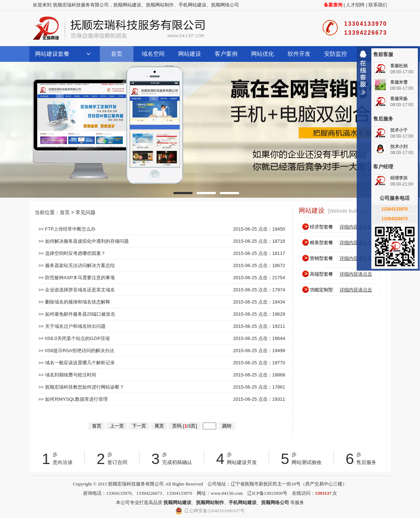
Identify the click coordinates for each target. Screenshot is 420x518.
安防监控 (336, 54)
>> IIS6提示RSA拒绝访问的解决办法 (76, 351)
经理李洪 (399, 178)
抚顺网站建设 (127, 5)
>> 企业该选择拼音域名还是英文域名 (77, 290)
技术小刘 (399, 147)
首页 (117, 54)
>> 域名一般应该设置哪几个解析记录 (77, 363)
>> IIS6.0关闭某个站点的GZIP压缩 (74, 338)
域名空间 (153, 54)
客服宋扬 (399, 99)
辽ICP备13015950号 (267, 493)
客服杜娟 (399, 66)
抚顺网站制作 (160, 5)
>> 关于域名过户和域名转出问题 (72, 326)
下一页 (139, 426)
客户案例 (226, 54)
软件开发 (299, 54)
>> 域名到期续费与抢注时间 (67, 375)
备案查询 (333, 5)
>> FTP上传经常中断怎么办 (67, 229)
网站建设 (190, 54)
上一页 (117, 426)
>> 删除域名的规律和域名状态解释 (74, 302)
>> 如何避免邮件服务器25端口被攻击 (77, 314)
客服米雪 (399, 82)
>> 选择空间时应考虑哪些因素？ (72, 253)
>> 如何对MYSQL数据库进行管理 (73, 399)
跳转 (227, 426)
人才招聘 (355, 5)
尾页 (159, 426)
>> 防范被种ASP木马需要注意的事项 (77, 278)
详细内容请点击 (356, 227)
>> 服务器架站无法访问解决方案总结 (77, 265)
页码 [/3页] (184, 426)
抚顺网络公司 (225, 5)
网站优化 (263, 54)
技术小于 (399, 130)
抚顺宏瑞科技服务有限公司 (119, 28)
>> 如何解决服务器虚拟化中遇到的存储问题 (84, 241)
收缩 (363, 75)
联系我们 (378, 5)
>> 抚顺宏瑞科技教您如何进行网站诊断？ (81, 387)
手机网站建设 (192, 5)
